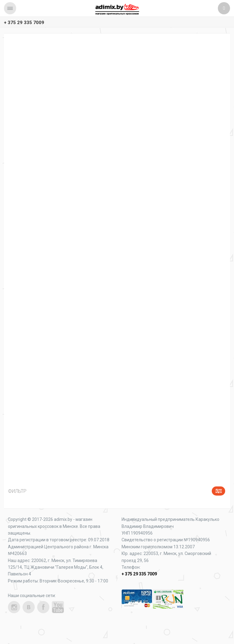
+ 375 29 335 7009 (24, 23)
